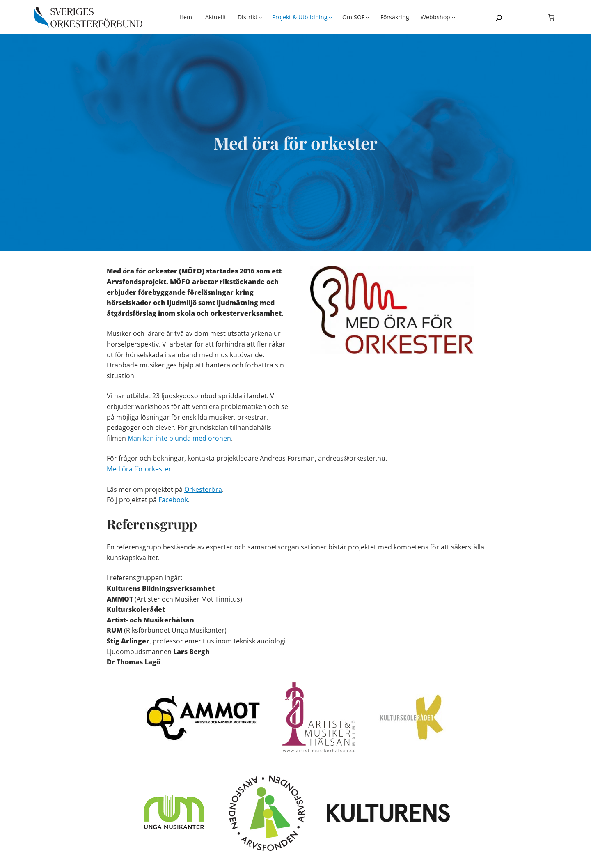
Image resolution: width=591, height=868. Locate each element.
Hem (186, 17)
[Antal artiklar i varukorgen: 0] (551, 17)
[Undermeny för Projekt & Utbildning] (302, 17)
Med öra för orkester (139, 469)
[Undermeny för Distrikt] (250, 17)
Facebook (173, 500)
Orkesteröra (203, 489)
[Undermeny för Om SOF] (356, 17)
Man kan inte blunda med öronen (179, 438)
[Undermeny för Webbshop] (438, 17)
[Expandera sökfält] (499, 18)
